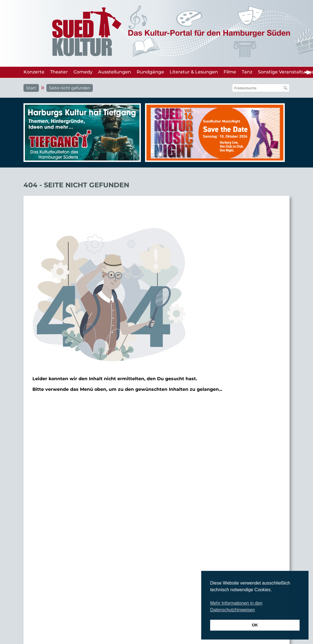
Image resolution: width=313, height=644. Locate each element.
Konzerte (34, 72)
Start (31, 88)
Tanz (247, 72)
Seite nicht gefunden (70, 88)
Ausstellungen (115, 72)
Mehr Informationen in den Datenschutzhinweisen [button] (236, 606)
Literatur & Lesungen (194, 72)
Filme (230, 72)
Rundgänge (150, 72)
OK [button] (255, 625)
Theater (59, 72)
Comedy (83, 72)
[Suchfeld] (258, 88)
